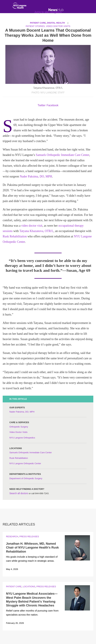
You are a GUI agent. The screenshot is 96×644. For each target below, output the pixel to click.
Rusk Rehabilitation (15, 236)
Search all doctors (19, 493)
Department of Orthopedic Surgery (26, 478)
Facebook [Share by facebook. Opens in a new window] (53, 105)
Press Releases (29, 536)
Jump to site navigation (48, 12)
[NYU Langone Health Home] (19, 6)
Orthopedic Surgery (19, 427)
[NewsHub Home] (56, 10)
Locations (29, 587)
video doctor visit (32, 226)
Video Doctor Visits (18, 432)
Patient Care (14, 587)
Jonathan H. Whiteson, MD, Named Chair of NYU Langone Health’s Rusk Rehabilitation (32, 548)
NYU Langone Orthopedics (22, 438)
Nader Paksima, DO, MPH (36, 176)
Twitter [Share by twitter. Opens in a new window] (42, 105)
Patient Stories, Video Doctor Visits (48, 26)
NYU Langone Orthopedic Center (25, 463)
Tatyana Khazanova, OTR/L (37, 231)
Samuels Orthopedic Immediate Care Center (62, 155)
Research (12, 536)
